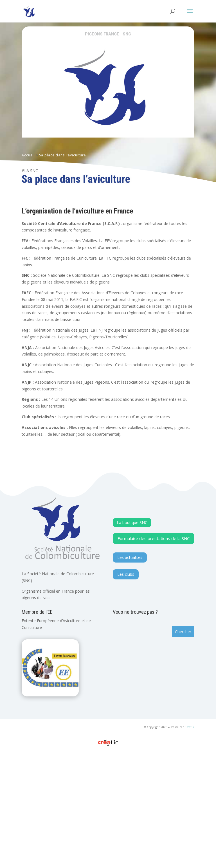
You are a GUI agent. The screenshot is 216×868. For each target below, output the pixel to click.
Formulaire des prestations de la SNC (154, 658)
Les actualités (130, 677)
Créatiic (189, 846)
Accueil (28, 155)
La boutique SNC (132, 642)
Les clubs (126, 693)
